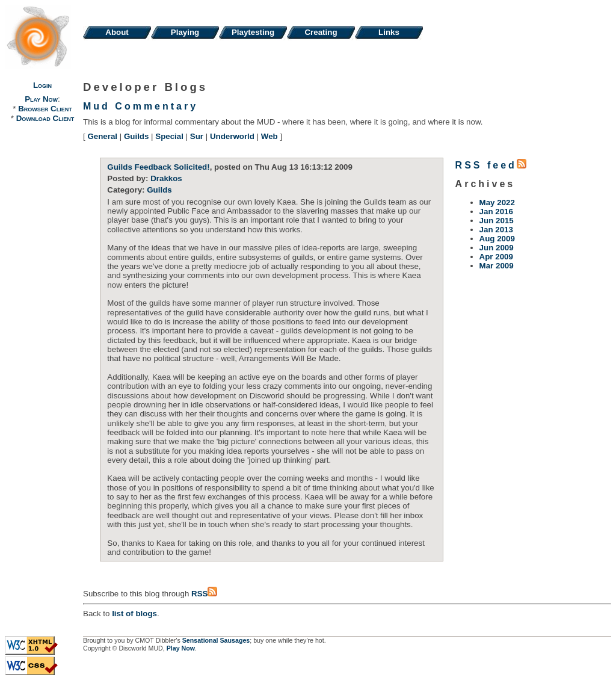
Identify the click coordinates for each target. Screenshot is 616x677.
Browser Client (45, 109)
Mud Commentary (140, 106)
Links (389, 32)
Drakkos (166, 178)
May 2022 (497, 202)
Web (269, 136)
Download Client (45, 118)
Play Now (41, 99)
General (102, 136)
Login (42, 85)
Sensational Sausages (216, 640)
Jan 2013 (496, 230)
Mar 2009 (497, 266)
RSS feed (491, 165)
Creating (321, 32)
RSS (204, 594)
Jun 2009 (497, 248)
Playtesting (253, 32)
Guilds (136, 136)
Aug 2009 (497, 239)
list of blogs (134, 614)
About (117, 32)
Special (169, 136)
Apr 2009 (496, 257)
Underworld (232, 136)
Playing (185, 32)
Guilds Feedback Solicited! (158, 167)
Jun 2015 (497, 221)
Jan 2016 (496, 212)
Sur (197, 136)
